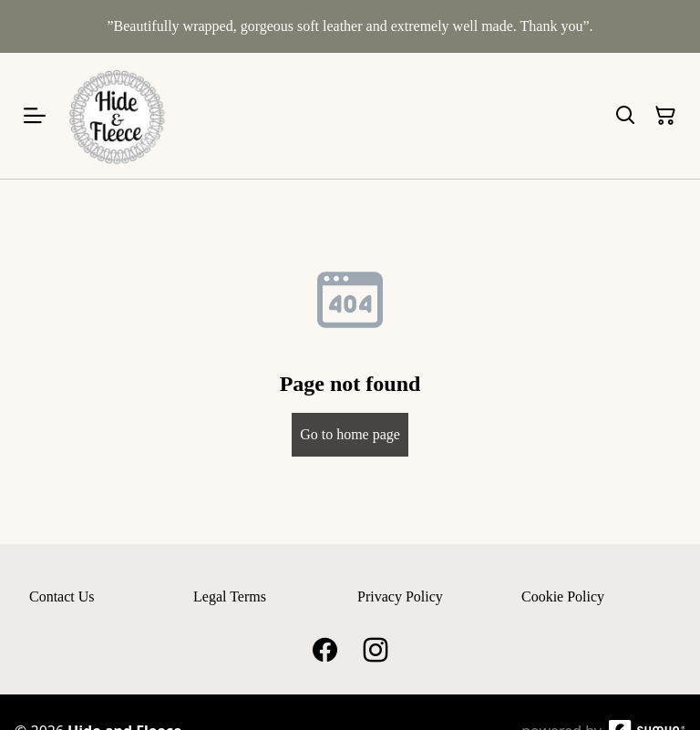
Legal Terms (230, 596)
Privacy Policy (400, 596)
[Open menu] (35, 116)
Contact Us (62, 596)
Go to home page (350, 434)
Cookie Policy (563, 596)
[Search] (625, 116)
